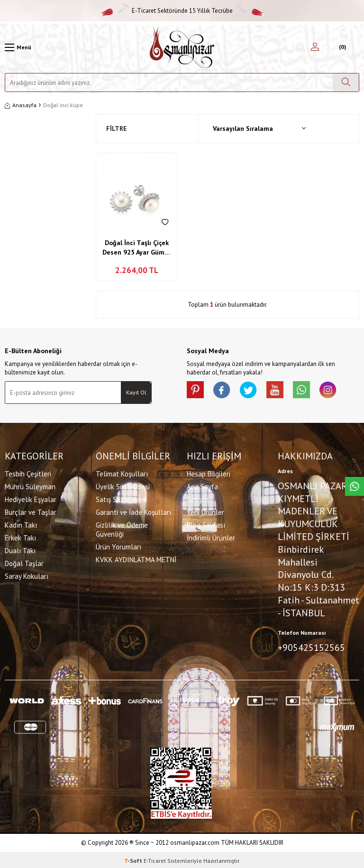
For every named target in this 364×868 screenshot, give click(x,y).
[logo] (182, 47)
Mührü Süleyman (30, 486)
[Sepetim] (341, 47)
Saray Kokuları (27, 575)
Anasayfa (21, 105)
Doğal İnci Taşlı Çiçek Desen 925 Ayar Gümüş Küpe (137, 248)
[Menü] (18, 47)
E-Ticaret (155, 859)
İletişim (198, 498)
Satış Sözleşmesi (121, 498)
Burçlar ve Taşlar (31, 511)
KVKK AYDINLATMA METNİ (136, 559)
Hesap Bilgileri (209, 473)
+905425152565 (311, 647)
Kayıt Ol (136, 392)
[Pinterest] (196, 391)
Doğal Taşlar (24, 562)
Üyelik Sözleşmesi (123, 486)
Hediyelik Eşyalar (31, 498)
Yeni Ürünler (205, 511)
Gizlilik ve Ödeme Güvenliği (122, 529)
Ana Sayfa (202, 486)
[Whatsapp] (310, 391)
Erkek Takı (20, 537)
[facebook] (225, 391)
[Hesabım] (315, 47)
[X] (253, 391)
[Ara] (346, 82)
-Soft (134, 859)
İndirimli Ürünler (211, 537)
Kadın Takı (21, 524)
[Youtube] (282, 391)
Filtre (117, 128)
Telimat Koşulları (122, 473)
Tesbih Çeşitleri (28, 473)
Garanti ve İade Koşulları (133, 511)
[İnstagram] (338, 391)
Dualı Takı (20, 550)
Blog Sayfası (206, 524)
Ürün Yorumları (118, 546)
